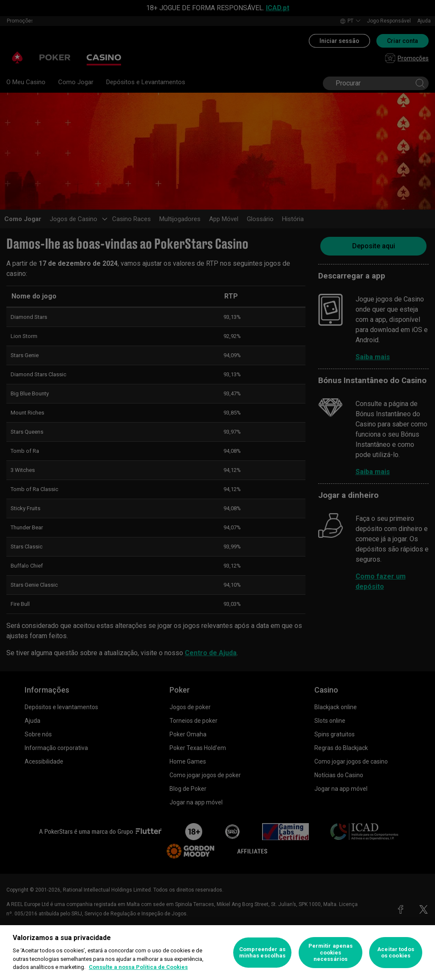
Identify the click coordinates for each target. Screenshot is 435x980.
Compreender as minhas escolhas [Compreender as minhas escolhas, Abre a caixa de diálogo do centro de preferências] (263, 953)
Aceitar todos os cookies (396, 953)
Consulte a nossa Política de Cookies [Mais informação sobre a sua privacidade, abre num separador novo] (138, 967)
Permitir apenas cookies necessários (331, 952)
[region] (217, 953)
